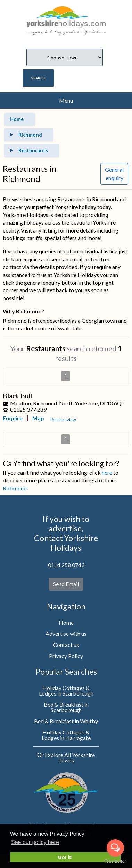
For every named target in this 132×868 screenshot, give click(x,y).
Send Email (66, 584)
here (107, 473)
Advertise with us (66, 634)
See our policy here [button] (35, 842)
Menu (66, 100)
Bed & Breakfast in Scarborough (66, 707)
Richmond (15, 488)
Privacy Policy (66, 656)
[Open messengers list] (115, 848)
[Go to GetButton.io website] (115, 861)
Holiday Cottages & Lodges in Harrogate (66, 735)
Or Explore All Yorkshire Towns (66, 757)
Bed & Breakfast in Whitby (66, 721)
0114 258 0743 (66, 565)
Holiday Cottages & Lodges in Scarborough (66, 690)
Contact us (66, 645)
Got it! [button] (65, 857)
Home (66, 622)
